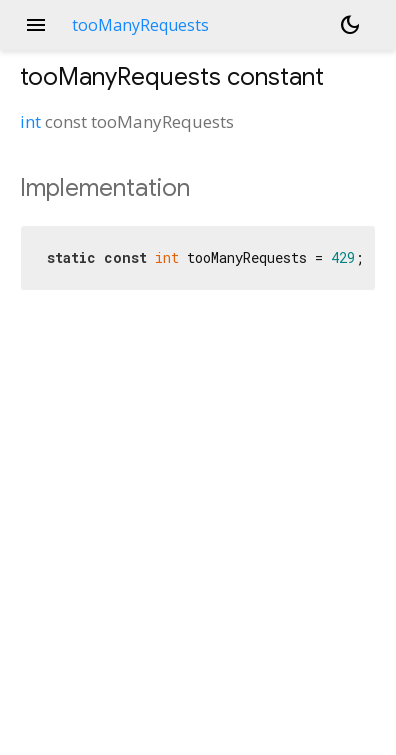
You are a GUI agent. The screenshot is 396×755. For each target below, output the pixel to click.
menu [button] (36, 25)
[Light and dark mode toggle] (350, 25)
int (30, 121)
